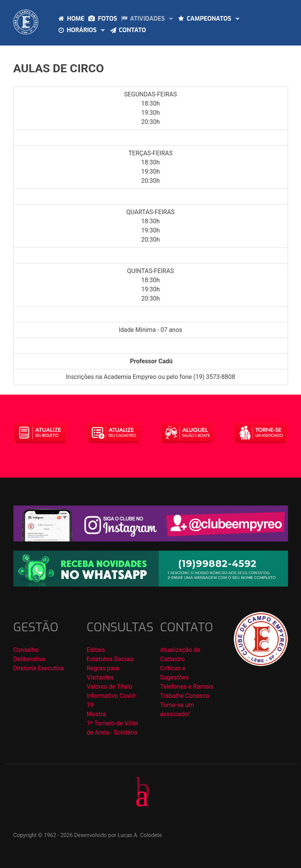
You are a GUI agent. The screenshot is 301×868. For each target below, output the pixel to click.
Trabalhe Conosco (185, 696)
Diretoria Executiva (39, 668)
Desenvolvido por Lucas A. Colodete (118, 835)
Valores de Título (110, 687)
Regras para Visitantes (103, 673)
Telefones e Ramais (187, 687)
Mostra (96, 714)
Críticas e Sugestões (175, 673)
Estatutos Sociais (111, 659)
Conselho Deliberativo (29, 654)
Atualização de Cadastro (180, 654)
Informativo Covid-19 (112, 700)
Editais (96, 650)
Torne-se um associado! (177, 710)
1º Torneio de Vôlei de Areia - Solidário (112, 728)
